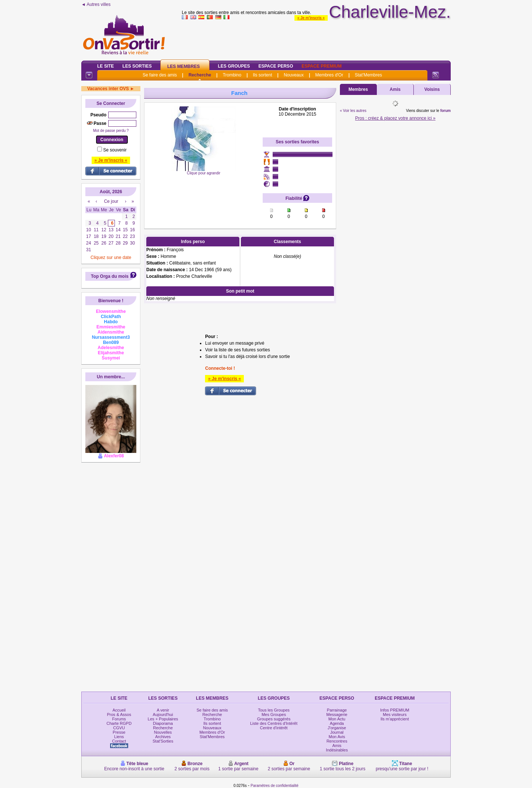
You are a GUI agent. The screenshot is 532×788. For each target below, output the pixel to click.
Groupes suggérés (274, 719)
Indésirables (337, 750)
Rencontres (337, 741)
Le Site (105, 66)
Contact (119, 741)
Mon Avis (337, 737)
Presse (119, 732)
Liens (119, 737)
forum (446, 111)
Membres (358, 89)
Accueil (119, 710)
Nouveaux (294, 75)
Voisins (432, 89)
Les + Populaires (163, 719)
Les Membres (184, 66)
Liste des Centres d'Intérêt (274, 723)
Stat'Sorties (163, 741)
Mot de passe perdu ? (111, 131)
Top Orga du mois (110, 276)
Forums (119, 719)
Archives (163, 737)
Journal (337, 732)
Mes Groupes (274, 714)
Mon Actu (337, 719)
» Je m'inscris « (311, 18)
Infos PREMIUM (395, 710)
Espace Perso (276, 66)
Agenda (337, 723)
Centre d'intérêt (274, 728)
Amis (395, 89)
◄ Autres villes (96, 4)
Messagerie (337, 714)
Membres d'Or (329, 75)
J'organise (337, 728)
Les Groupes (234, 66)
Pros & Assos (119, 714)
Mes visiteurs (395, 714)
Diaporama (163, 723)
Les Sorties (137, 66)
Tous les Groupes (274, 710)
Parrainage (337, 710)
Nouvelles (163, 732)
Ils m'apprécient (395, 719)
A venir (163, 710)
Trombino (232, 75)
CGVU (119, 728)
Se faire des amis (160, 75)
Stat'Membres (368, 75)
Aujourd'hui (163, 714)
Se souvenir (115, 150)
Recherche (200, 75)
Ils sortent (262, 75)
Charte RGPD (119, 723)
